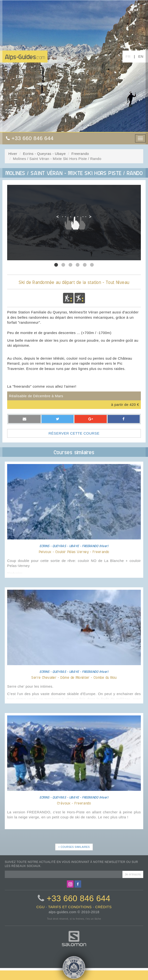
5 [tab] (85, 265)
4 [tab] (78, 265)
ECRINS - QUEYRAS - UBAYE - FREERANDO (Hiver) (74, 546)
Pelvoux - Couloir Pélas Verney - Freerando (74, 552)
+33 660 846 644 (78, 898)
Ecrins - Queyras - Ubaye (44, 154)
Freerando (80, 154)
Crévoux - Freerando (74, 803)
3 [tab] (70, 265)
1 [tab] (56, 265)
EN (141, 56)
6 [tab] (92, 265)
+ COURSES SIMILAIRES (74, 847)
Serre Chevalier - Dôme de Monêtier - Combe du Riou (74, 677)
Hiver (13, 154)
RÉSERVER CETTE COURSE (74, 433)
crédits (103, 907)
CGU (40, 907)
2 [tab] (63, 265)
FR (128, 56)
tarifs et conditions (70, 907)
